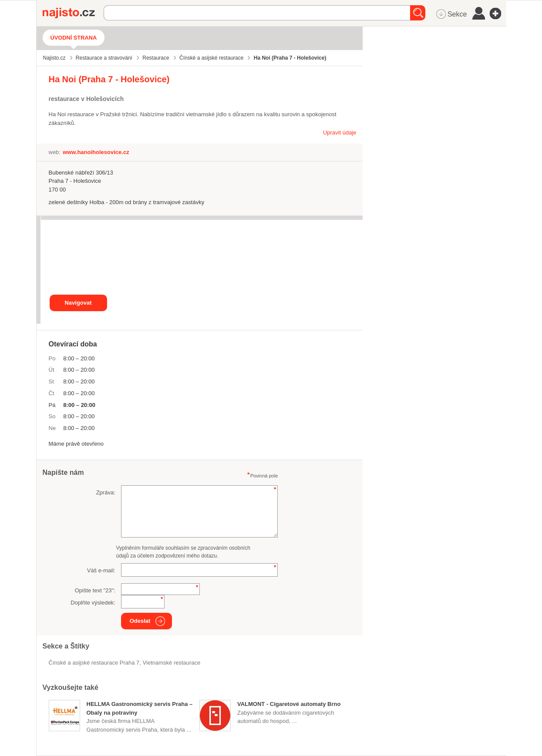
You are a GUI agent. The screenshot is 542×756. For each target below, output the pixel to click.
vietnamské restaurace (172, 663)
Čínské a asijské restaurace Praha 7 (94, 663)
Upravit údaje (340, 133)
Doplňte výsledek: (93, 603)
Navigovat (78, 303)
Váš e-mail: (101, 570)
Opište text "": (95, 590)
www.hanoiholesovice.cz (96, 152)
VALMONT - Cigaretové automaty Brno (289, 704)
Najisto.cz (73, 13)
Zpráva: (106, 492)
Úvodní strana (74, 38)
